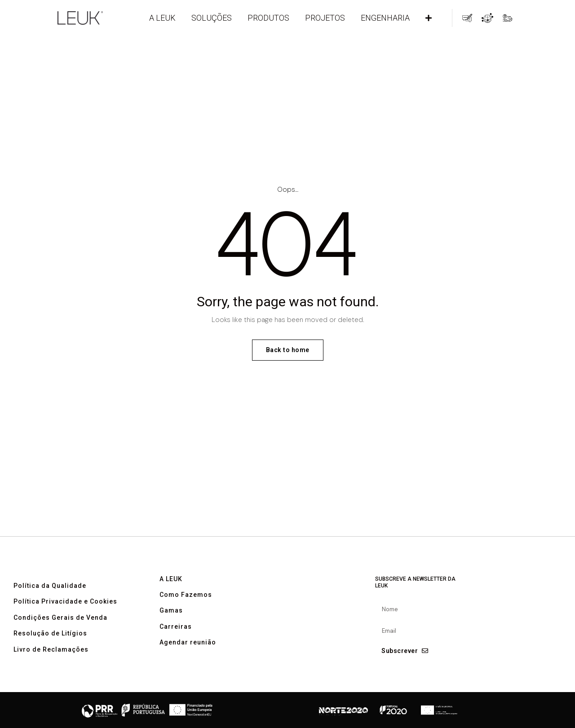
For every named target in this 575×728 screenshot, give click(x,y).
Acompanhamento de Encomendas (507, 18)
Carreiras (176, 643)
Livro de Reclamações (51, 666)
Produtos (268, 18)
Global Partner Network (487, 18)
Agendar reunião (188, 660)
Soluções (212, 18)
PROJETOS (325, 18)
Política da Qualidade (50, 602)
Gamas (171, 628)
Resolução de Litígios (50, 651)
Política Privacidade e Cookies (65, 619)
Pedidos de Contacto (467, 18)
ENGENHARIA (385, 18)
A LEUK (162, 18)
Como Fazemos (186, 612)
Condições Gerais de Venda (60, 634)
